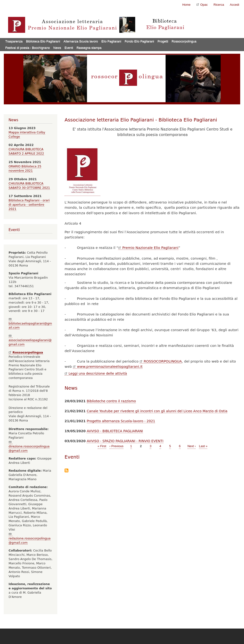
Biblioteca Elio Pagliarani (43, 41)
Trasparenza (14, 41)
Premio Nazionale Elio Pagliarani (148, 248)
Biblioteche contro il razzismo (111, 401)
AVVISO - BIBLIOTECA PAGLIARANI (115, 431)
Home (186, 5)
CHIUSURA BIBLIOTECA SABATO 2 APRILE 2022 (26, 151)
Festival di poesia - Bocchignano (28, 48)
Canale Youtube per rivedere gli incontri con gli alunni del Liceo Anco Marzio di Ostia (157, 411)
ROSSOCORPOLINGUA (161, 361)
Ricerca (219, 5)
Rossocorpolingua (184, 41)
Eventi (69, 48)
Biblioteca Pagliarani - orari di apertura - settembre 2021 (29, 205)
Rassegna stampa (89, 48)
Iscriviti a (66, 471)
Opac (202, 4)
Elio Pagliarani (111, 41)
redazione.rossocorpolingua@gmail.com (30, 538)
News (57, 48)
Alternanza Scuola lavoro (81, 41)
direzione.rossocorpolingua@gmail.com (29, 446)
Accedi (235, 5)
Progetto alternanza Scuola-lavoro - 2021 (121, 421)
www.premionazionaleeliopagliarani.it (108, 366)
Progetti (163, 41)
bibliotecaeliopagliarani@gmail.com (30, 323)
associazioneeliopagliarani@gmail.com (30, 340)
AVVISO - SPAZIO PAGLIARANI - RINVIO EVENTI (125, 441)
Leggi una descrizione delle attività (96, 373)
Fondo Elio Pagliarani (139, 41)
